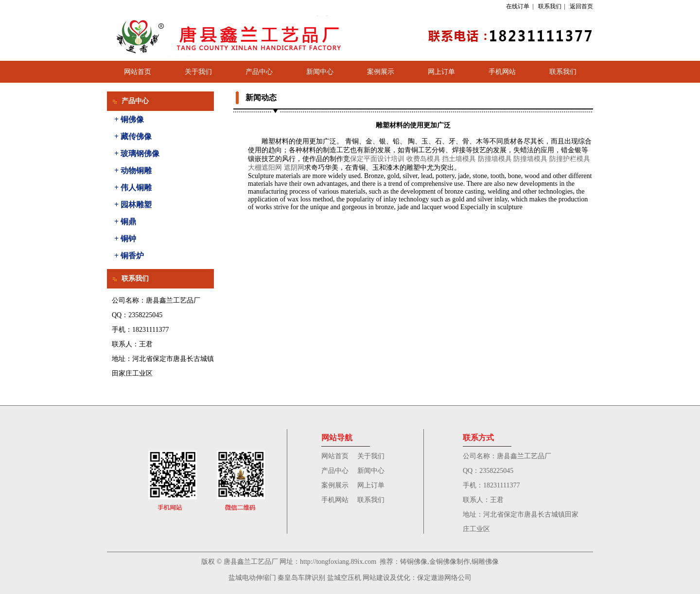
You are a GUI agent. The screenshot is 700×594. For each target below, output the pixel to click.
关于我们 (198, 72)
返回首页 (581, 6)
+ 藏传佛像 (133, 136)
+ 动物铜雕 (133, 171)
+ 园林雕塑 (133, 205)
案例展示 (381, 72)
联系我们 (550, 6)
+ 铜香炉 (129, 256)
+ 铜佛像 (129, 119)
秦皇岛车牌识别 (301, 578)
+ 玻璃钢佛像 (137, 153)
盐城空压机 (344, 578)
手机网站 (502, 72)
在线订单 (518, 6)
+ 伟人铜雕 (133, 188)
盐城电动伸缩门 (252, 578)
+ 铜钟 (125, 239)
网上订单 (441, 72)
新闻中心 (320, 72)
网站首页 (138, 72)
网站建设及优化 (386, 578)
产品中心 (259, 72)
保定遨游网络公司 (444, 578)
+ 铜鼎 (125, 222)
